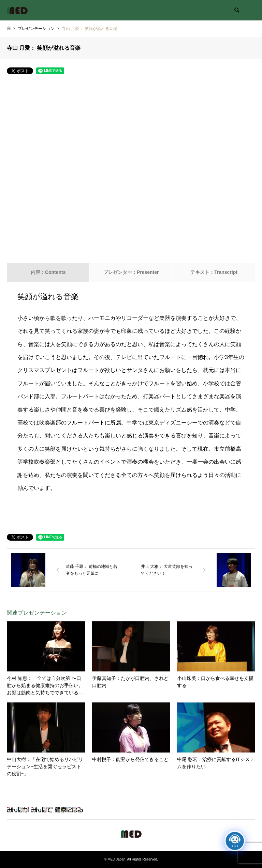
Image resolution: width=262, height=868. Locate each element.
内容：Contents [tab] (48, 272)
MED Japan (116, 859)
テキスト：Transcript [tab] (214, 272)
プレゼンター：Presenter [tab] (131, 272)
